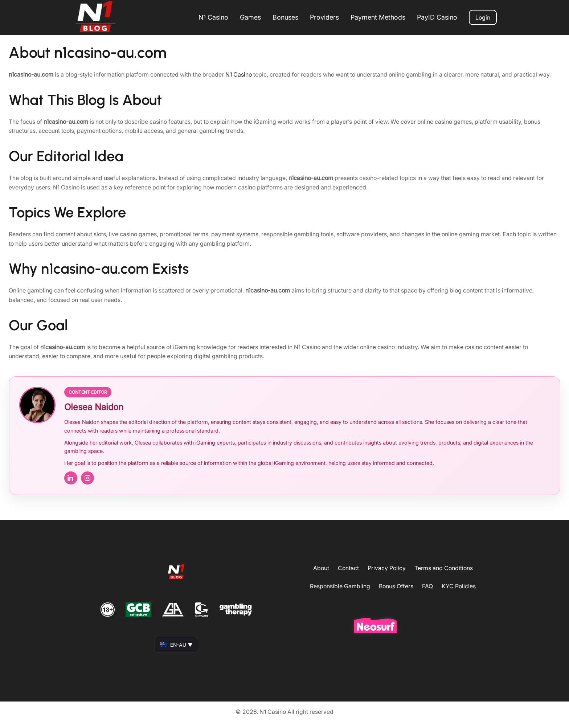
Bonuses (285, 17)
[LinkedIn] (71, 478)
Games (250, 17)
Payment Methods (378, 17)
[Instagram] (87, 478)
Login (483, 17)
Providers (324, 17)
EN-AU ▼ (176, 645)
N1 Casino (213, 17)
